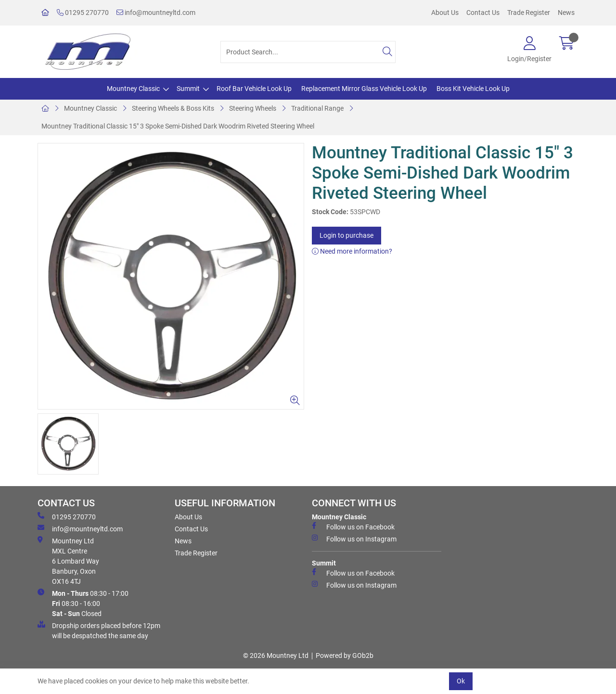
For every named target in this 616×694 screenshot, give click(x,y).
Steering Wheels (253, 108)
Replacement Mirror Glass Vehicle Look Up (364, 89)
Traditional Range (317, 108)
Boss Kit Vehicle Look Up (473, 89)
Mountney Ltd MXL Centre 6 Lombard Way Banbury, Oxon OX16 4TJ (68, 561)
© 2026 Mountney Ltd (276, 655)
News (566, 13)
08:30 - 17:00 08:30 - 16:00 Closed (83, 603)
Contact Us (483, 13)
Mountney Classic (133, 89)
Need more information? (352, 251)
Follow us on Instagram (354, 539)
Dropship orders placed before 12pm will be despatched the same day (99, 630)
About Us (445, 13)
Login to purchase (346, 235)
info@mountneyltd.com (156, 13)
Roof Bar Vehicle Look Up (254, 89)
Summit (188, 89)
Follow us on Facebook (353, 527)
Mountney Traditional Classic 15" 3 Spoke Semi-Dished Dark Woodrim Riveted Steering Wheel (178, 126)
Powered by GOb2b (345, 655)
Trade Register (529, 13)
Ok (461, 681)
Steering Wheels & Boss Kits (173, 108)
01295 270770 (83, 13)
